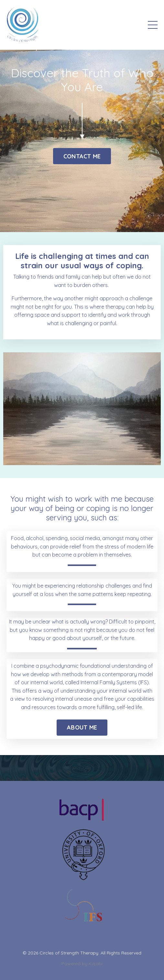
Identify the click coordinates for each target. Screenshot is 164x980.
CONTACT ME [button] (82, 156)
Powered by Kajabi (82, 964)
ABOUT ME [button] (82, 727)
